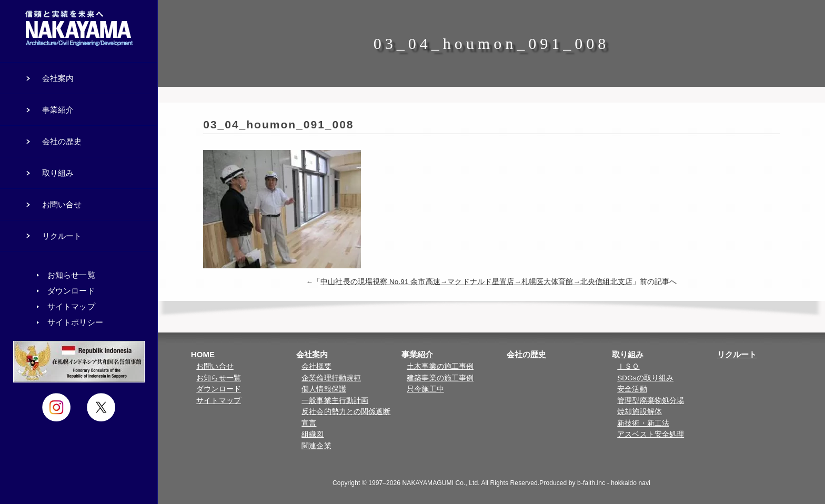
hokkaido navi (631, 483)
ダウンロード (219, 389)
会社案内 (312, 354)
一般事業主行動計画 (335, 401)
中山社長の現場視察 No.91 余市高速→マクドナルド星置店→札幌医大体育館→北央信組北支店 (476, 282)
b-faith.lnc (591, 483)
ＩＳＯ (628, 366)
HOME (203, 354)
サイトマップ (219, 401)
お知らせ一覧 (219, 378)
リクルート (737, 354)
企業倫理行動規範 (331, 378)
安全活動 (632, 389)
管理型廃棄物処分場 (651, 401)
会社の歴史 (527, 354)
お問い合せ (215, 366)
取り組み (628, 354)
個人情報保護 (324, 389)
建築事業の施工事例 (440, 378)
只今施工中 (425, 389)
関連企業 (316, 446)
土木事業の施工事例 (440, 366)
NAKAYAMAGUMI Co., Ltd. (441, 483)
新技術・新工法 (643, 423)
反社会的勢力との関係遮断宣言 (346, 417)
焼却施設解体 (640, 412)
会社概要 (316, 366)
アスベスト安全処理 (651, 434)
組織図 (313, 434)
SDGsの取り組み (645, 378)
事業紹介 (417, 354)
